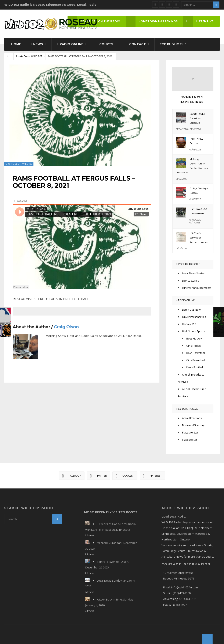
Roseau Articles (188, 264)
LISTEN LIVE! (199, 21)
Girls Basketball (196, 360)
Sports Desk (23, 56)
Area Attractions (192, 418)
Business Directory (193, 425)
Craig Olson (66, 327)
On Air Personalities (194, 317)
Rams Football (195, 367)
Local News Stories (193, 273)
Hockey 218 (189, 324)
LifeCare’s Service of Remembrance (199, 238)
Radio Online (70, 44)
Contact (136, 44)
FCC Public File (173, 44)
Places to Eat (190, 440)
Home (15, 44)
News (37, 44)
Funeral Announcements (197, 288)
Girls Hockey (194, 346)
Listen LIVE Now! (192, 310)
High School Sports (193, 331)
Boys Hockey (194, 339)
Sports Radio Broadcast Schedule (197, 118)
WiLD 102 (37, 56)
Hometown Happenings (152, 21)
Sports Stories (190, 281)
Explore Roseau (188, 409)
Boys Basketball (196, 353)
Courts (105, 44)
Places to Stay (190, 433)
